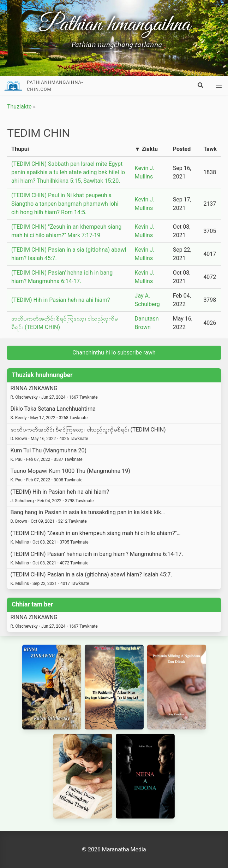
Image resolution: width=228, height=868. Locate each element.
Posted (182, 149)
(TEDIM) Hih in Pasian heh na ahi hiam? (61, 300)
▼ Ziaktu (146, 149)
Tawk (210, 149)
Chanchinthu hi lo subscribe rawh (114, 353)
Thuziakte (19, 107)
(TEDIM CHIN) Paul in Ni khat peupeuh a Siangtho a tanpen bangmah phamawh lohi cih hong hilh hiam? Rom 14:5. (65, 204)
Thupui (20, 149)
